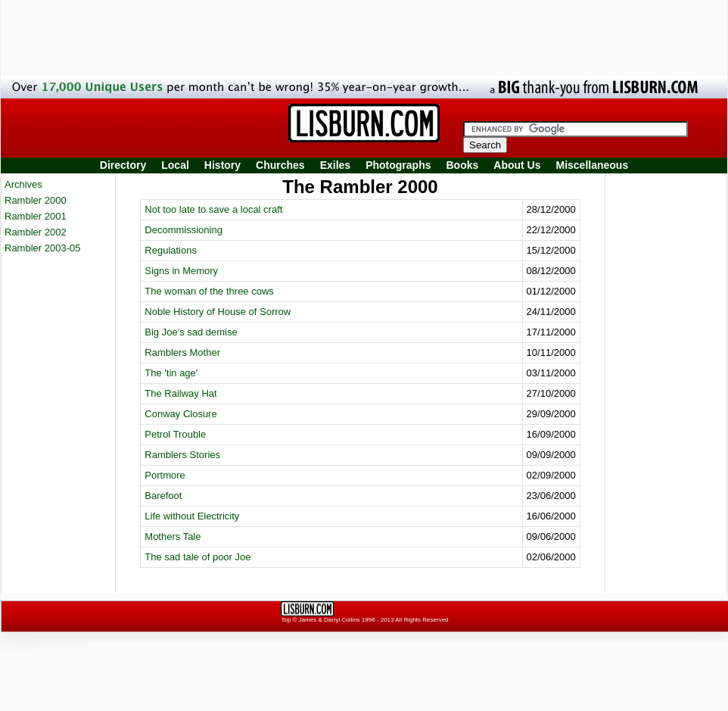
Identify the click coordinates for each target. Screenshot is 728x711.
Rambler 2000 (36, 200)
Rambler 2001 (36, 216)
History (222, 165)
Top (286, 620)
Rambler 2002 (36, 232)
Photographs (398, 165)
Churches (280, 165)
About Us (517, 165)
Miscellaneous (593, 165)
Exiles (335, 165)
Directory (123, 165)
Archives (23, 184)
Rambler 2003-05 (42, 248)
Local (175, 165)
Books (462, 165)
